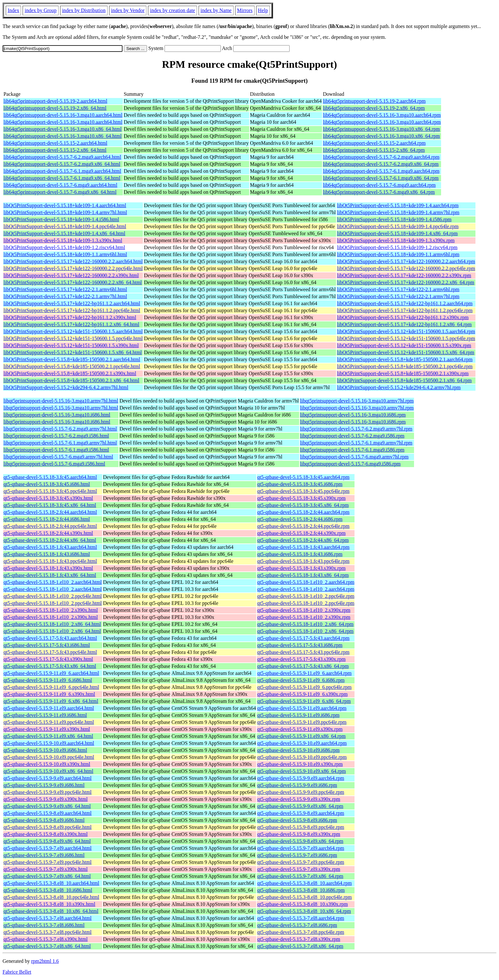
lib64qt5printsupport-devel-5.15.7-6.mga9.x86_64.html (60, 192)
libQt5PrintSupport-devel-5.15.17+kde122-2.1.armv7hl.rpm (398, 296)
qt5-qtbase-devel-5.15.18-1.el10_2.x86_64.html (52, 624)
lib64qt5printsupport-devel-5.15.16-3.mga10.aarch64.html (63, 115)
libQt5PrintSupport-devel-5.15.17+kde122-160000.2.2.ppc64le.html (73, 268)
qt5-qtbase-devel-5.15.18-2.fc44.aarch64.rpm (303, 512)
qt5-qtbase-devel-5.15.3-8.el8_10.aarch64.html (51, 883)
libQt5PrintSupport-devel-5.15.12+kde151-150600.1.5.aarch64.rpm (406, 331)
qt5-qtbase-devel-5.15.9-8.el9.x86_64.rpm (300, 841)
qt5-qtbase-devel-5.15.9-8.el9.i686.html (44, 820)
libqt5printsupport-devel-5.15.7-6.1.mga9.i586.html (56, 450)
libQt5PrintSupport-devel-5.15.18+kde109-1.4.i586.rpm (394, 219)
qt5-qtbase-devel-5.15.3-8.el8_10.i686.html (48, 890)
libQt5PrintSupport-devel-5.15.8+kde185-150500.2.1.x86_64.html (71, 380)
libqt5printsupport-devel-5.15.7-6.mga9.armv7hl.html (58, 457)
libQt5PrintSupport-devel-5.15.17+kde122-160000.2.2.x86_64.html (73, 282)
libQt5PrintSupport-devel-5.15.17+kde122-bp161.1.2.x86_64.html (71, 324)
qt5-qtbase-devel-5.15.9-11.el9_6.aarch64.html (51, 673)
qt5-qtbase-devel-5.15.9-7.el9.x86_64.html (47, 876)
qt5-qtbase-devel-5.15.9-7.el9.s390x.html (46, 869)
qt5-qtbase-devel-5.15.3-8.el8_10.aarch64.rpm (304, 883)
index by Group (40, 10)
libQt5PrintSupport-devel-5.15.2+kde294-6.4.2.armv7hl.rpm (399, 387)
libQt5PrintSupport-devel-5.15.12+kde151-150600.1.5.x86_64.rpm (406, 352)
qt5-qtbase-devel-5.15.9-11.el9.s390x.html (47, 729)
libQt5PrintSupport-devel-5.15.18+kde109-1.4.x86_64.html (64, 233)
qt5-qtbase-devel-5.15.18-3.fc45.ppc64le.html (50, 491)
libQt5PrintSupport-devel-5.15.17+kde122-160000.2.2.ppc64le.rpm (406, 268)
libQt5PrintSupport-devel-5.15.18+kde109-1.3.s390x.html (63, 240)
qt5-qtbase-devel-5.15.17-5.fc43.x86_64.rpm (303, 666)
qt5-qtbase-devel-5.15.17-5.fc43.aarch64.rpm (303, 638)
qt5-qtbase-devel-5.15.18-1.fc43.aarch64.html (50, 547)
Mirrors (245, 10)
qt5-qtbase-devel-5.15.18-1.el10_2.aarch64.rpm (306, 582)
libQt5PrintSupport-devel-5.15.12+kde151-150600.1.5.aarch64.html (73, 331)
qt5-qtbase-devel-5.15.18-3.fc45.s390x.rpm (301, 498)
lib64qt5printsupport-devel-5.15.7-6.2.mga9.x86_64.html (62, 164)
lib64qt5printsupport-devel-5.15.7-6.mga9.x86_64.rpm (379, 192)
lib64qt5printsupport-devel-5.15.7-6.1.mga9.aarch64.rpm (381, 171)
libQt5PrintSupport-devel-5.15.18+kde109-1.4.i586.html (61, 219)
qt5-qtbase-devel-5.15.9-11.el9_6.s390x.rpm (302, 694)
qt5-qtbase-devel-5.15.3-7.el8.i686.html (44, 925)
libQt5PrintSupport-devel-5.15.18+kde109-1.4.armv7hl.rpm (398, 212)
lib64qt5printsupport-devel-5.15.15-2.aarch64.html (55, 143)
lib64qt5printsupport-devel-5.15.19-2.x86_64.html (55, 108)
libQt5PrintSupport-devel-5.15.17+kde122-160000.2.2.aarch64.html (73, 261)
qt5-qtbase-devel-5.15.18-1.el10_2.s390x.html (51, 610)
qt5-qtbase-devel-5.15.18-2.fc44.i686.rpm (300, 519)
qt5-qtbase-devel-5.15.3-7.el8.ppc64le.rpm (301, 932)
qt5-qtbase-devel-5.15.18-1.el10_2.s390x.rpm (304, 610)
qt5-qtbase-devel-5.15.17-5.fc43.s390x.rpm (301, 659)
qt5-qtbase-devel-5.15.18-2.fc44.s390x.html (48, 533)
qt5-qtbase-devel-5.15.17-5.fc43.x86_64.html (50, 666)
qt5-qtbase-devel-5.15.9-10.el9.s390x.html (47, 764)
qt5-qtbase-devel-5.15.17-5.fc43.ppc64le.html (50, 652)
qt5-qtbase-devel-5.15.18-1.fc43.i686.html (47, 554)
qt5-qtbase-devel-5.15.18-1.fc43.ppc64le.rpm (303, 561)
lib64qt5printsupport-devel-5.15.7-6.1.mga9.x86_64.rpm (381, 178)
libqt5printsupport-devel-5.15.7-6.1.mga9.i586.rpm (352, 450)
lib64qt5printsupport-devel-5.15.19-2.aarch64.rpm (374, 101)
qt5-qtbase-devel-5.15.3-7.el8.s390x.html (46, 939)
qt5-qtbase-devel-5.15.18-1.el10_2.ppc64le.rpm (306, 596)
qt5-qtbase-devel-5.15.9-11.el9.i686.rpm (298, 715)
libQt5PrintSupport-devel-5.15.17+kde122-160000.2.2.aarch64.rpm (406, 261)
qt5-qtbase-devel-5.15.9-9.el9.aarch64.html (48, 778)
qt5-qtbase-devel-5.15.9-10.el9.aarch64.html (49, 743)
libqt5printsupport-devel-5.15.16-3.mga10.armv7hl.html (61, 401)
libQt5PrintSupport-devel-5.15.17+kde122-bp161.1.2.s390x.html (70, 317)
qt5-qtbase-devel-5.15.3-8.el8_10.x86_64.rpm (304, 911)
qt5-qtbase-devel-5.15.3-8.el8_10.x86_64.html (51, 911)
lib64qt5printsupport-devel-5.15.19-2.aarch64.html (55, 101)
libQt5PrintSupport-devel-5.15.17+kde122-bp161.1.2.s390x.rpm (403, 317)
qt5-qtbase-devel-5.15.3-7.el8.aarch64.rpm (301, 918)
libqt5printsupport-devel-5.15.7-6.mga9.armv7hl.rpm (354, 457)
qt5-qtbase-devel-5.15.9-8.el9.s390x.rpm (299, 834)
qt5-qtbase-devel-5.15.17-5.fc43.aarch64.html (50, 638)
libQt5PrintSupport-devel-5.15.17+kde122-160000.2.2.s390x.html (71, 275)
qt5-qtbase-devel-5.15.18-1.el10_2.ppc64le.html (53, 596)
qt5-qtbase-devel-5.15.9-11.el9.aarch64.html (49, 708)
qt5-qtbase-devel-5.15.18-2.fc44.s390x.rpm (301, 533)
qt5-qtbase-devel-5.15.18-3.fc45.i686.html (47, 484)
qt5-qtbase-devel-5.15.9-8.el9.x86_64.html (47, 841)
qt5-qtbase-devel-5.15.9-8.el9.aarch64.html (48, 813)
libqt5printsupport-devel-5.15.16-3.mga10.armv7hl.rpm (357, 401)
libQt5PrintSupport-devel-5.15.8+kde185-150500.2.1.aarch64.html (72, 359)
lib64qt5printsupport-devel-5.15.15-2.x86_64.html (55, 150)
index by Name (216, 10)
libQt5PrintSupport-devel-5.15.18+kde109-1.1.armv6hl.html (65, 254)
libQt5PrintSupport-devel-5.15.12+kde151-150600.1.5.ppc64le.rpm (406, 338)
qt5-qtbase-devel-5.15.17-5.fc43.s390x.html (48, 659)
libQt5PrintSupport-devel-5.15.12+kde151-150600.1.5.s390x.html (71, 345)
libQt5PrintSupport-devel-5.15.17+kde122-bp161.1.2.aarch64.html (72, 303)
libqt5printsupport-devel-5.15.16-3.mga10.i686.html (57, 415)
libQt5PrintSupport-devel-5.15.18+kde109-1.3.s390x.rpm (396, 240)
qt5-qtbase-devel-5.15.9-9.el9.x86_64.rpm (300, 806)
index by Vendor (128, 10)
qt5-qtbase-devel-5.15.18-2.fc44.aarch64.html (50, 512)
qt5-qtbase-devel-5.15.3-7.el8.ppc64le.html (48, 932)
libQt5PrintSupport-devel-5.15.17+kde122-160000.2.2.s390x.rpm (404, 275)
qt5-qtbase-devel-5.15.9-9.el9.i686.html (44, 785)
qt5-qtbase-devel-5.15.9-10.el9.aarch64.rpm (302, 743)
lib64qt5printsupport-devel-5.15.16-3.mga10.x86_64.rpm (382, 129)
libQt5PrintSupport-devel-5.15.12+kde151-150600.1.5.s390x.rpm (404, 345)
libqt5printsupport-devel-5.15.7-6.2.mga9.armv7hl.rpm (356, 429)
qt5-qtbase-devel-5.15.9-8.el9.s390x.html (46, 834)
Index (13, 10)
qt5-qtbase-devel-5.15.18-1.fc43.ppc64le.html (50, 561)
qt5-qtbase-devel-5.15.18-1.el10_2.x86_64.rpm (305, 624)
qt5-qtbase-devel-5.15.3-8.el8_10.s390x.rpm (302, 904)
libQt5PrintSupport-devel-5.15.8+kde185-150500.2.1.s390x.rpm (403, 373)
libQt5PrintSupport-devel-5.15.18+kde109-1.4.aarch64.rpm (398, 205)
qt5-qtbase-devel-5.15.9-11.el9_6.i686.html (48, 680)
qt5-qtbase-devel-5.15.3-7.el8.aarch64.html (48, 918)
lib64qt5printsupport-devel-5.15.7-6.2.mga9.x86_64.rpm (381, 164)
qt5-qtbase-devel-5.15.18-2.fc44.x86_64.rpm (303, 540)
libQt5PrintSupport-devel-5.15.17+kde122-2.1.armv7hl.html (65, 296)
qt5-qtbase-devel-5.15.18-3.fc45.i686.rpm (300, 484)
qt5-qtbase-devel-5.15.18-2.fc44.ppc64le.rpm (303, 526)
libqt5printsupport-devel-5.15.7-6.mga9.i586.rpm (350, 464)
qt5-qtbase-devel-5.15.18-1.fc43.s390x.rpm (301, 568)
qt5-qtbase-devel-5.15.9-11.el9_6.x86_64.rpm (304, 701)
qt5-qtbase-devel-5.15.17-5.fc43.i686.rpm (300, 645)
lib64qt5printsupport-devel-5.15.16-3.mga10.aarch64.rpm (382, 115)
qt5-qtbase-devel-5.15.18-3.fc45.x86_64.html (50, 505)
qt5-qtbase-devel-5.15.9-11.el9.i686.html (45, 715)
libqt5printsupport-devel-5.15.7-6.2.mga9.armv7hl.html (60, 429)
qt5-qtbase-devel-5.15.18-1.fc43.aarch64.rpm (303, 547)
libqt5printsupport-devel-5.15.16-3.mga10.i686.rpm (353, 415)
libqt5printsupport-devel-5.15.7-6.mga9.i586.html (54, 464)
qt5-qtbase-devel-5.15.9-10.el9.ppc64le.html (49, 757)
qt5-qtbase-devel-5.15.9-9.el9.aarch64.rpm (301, 778)
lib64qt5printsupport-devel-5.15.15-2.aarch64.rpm (374, 143)
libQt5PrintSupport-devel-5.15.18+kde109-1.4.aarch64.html (65, 205)
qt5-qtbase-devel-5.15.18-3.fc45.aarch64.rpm (303, 477)
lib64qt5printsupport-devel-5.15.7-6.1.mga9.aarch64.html (62, 171)
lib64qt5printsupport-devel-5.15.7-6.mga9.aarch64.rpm (379, 185)
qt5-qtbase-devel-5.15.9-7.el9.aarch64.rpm (301, 848)
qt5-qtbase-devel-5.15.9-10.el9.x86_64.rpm (302, 771)
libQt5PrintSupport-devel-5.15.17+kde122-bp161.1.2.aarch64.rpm (405, 303)
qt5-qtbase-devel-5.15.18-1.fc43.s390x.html (48, 568)
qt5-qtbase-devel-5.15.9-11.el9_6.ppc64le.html (51, 687)
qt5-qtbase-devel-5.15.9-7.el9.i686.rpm (297, 855)
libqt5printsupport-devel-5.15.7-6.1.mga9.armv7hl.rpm (356, 443)
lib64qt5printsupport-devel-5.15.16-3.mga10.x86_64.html (63, 129)
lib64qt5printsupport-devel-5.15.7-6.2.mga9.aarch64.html (62, 157)
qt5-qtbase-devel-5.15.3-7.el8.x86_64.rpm (300, 946)
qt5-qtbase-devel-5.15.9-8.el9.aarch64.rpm (301, 813)
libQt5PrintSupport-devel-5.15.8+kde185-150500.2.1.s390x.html (70, 373)
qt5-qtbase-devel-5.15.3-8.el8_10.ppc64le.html (51, 897)
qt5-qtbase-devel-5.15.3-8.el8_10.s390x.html (49, 904)
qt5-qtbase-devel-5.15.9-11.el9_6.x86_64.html (51, 701)
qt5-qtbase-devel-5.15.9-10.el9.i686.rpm (298, 750)
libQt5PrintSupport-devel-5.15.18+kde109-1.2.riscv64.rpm (397, 247)
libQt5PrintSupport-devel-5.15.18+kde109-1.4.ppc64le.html (65, 226)
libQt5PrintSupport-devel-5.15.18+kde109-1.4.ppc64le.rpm (398, 226)
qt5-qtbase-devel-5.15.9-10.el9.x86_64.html (48, 771)
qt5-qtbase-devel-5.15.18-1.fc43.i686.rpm (300, 554)
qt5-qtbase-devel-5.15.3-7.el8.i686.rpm (297, 925)
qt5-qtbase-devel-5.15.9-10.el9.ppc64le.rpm (302, 757)
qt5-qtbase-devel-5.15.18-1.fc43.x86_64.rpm (303, 575)
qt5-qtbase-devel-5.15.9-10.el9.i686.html (45, 750)
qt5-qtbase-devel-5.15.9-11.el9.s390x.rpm (300, 729)
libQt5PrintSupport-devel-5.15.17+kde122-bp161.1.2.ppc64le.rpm (405, 310)
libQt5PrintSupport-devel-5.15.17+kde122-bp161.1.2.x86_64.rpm (404, 324)
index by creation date (172, 10)
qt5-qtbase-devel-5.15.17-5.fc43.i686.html (47, 645)
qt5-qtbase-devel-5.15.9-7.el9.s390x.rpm (299, 869)
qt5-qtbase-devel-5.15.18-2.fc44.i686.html (47, 519)
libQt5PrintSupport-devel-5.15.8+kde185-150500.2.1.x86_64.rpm (404, 380)
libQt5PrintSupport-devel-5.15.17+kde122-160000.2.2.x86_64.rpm (406, 282)
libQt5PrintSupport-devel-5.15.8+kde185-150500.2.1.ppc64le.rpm (405, 366)
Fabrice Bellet (17, 972)
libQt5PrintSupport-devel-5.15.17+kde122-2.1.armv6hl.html (65, 289)
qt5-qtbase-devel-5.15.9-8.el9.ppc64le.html (48, 827)
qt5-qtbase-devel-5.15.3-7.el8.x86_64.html (47, 946)
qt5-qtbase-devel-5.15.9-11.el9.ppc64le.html (49, 722)
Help (263, 10)
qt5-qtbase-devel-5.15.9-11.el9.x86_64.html (48, 736)
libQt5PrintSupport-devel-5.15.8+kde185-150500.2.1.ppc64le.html (72, 366)
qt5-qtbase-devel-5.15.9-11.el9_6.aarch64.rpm (304, 673)
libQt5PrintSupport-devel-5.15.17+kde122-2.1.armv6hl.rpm (398, 289)
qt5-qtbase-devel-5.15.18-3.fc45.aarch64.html (50, 477)
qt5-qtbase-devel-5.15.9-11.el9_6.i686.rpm (301, 680)
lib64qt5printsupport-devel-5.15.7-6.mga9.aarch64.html (60, 185)
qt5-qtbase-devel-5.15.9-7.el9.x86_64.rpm (300, 876)
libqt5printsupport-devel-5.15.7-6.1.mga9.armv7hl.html (60, 443)
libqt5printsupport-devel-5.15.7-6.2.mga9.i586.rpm (352, 436)
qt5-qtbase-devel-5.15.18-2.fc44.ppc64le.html (50, 526)
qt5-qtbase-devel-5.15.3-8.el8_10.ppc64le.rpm (304, 897)
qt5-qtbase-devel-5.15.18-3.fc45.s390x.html (48, 498)
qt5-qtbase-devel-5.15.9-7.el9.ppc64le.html (48, 862)
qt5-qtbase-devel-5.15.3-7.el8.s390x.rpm (299, 939)
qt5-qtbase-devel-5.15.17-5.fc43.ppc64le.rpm (303, 652)
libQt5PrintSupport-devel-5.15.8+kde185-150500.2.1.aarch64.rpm (405, 359)
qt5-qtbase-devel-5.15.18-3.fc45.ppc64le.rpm (303, 491)
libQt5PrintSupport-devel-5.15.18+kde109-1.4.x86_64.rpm (397, 233)
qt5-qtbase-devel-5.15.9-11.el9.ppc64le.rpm (302, 722)
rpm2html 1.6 (45, 961)
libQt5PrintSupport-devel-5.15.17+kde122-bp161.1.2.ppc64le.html (72, 310)
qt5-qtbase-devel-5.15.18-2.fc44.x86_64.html (50, 540)
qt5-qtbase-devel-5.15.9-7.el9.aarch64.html (48, 848)
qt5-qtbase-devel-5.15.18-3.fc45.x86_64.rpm (303, 505)
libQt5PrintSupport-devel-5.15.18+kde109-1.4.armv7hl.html (65, 212)
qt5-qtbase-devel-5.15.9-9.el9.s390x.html (46, 799)
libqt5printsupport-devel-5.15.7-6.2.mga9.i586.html (56, 436)
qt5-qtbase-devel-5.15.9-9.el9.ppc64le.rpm (301, 792)
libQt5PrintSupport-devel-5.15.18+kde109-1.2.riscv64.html (64, 247)
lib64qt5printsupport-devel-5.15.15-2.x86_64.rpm (374, 150)
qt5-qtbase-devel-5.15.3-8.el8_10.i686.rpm (301, 890)
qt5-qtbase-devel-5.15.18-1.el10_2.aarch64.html (53, 582)
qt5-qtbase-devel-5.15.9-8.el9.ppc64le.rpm (301, 827)
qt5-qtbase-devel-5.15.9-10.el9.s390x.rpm (300, 764)
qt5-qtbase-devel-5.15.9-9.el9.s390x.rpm (299, 799)
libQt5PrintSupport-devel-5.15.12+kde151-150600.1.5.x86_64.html (73, 352)
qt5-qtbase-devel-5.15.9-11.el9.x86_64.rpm (301, 736)
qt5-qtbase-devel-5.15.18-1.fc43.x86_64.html (50, 575)
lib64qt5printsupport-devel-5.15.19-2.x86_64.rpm (374, 108)
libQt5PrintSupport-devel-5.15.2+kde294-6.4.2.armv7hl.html (66, 387)
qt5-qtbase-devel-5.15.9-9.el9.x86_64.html (47, 806)
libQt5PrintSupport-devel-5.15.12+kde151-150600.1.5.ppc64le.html (73, 338)
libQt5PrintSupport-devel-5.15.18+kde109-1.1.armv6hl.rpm (398, 254)
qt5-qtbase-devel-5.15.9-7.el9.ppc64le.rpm (301, 862)
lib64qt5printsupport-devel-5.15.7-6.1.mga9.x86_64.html (62, 178)
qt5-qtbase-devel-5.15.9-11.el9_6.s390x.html (49, 694)
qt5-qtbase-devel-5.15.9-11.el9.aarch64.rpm (302, 708)
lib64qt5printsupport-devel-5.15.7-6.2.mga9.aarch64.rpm (381, 157)
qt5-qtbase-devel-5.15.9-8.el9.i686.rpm (297, 820)
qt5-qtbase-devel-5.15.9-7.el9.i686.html (44, 855)
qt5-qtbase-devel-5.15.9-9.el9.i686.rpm (297, 785)
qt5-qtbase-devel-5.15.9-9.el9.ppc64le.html (48, 792)
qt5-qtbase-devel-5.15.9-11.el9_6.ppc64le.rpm (304, 687)
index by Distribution (84, 10)
